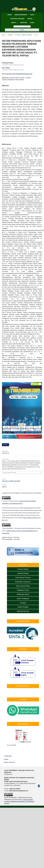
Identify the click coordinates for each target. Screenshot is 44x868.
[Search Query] (22, 26)
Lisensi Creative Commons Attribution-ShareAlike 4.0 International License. (19, 801)
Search (22, 30)
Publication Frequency (23, 582)
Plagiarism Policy (23, 590)
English (6, 759)
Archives (10, 35)
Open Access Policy (23, 586)
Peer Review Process (23, 578)
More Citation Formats (10, 473)
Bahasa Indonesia (9, 762)
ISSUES (30, 19)
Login (32, 23)
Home (4, 35)
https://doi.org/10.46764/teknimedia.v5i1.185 (19, 74)
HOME (9, 15)
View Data (13, 745)
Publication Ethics (23, 594)
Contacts (23, 603)
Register (24, 23)
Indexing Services (23, 611)
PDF (6, 445)
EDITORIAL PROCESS (17, 19)
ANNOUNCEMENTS (21, 15)
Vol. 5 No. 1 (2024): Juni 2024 (23, 35)
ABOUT (14, 23)
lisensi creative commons (30, 518)
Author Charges (23, 607)
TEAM (32, 15)
